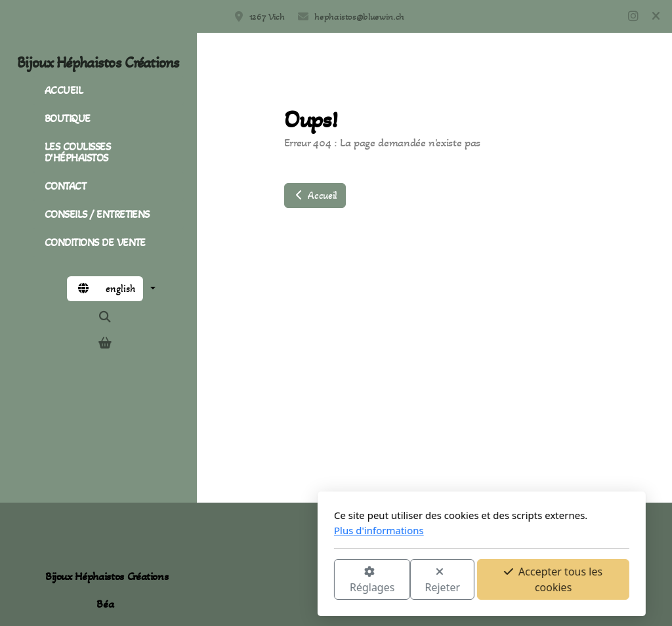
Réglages (226, 580)
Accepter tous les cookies (408, 579)
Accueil (315, 195)
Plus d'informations (233, 530)
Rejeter (297, 580)
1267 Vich (267, 16)
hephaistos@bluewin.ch (359, 16)
